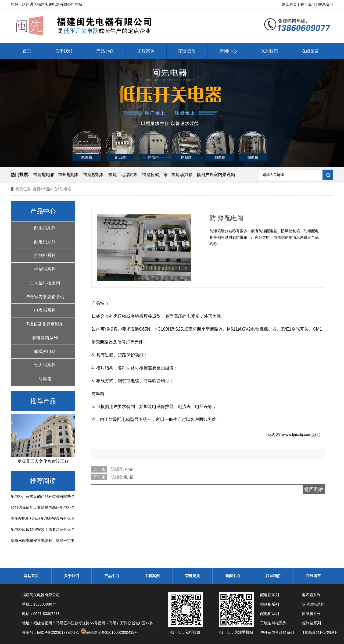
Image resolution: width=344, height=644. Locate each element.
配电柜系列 (45, 242)
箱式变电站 (45, 351)
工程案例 (146, 51)
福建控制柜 (94, 175)
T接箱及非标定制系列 (45, 326)
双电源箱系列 (45, 338)
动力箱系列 (45, 365)
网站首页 (31, 576)
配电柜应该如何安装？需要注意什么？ (43, 529)
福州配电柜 (69, 175)
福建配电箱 (44, 175)
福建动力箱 (182, 175)
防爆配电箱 (119, 419)
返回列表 (314, 489)
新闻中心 (228, 51)
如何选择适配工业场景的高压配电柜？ (43, 507)
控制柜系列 (45, 255)
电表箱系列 (45, 310)
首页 (27, 51)
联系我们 (326, 4)
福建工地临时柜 (123, 175)
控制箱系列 (45, 269)
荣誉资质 (187, 51)
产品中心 (105, 51)
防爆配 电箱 (122, 469)
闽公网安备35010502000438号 (112, 632)
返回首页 (289, 4)
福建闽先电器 (48, 4)
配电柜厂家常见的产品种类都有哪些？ (43, 496)
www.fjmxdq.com (297, 435)
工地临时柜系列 (45, 283)
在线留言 (310, 51)
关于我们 (308, 4)
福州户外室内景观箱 (216, 175)
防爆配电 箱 (122, 477)
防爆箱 (45, 379)
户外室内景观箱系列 (45, 297)
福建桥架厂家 (155, 175)
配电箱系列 (45, 228)
